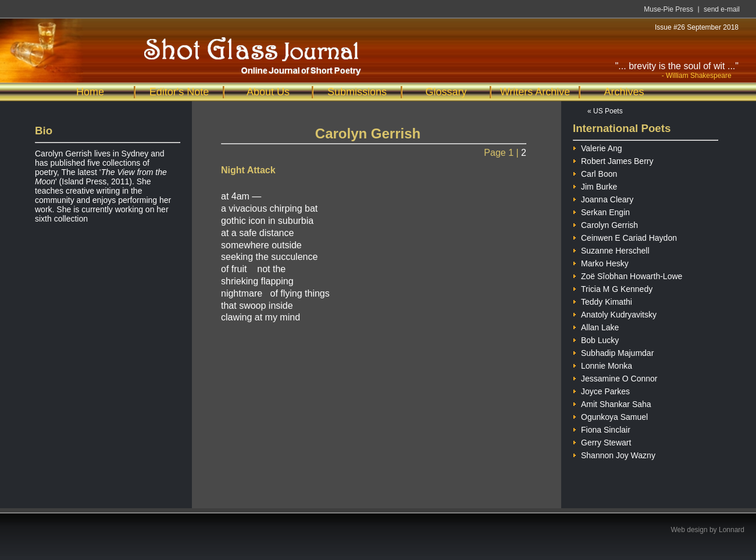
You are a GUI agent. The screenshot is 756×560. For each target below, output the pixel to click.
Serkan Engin (601, 211)
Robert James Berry (613, 160)
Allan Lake (596, 326)
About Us (268, 92)
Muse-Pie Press (668, 9)
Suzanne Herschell (611, 249)
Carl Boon (595, 172)
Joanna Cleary (603, 198)
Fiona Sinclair (602, 428)
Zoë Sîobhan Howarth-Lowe (627, 275)
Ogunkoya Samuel (610, 415)
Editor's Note (179, 92)
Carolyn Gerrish (605, 224)
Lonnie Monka (602, 364)
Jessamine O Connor (615, 377)
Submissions (357, 92)
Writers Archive (535, 92)
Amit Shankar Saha (612, 403)
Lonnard (732, 530)
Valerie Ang (598, 147)
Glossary (446, 92)
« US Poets (605, 111)
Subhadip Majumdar (613, 352)
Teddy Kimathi (602, 300)
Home (90, 92)
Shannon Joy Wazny (614, 454)
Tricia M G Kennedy (613, 288)
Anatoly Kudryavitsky (615, 313)
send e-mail (722, 9)
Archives (624, 92)
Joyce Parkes (601, 390)
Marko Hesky (601, 262)
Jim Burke (595, 185)
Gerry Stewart (602, 441)
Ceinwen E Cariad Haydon (625, 236)
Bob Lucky (596, 339)
